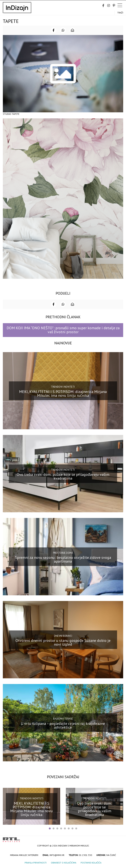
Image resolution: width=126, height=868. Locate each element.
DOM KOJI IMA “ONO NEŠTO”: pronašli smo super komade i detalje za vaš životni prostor (63, 330)
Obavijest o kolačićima (64, 863)
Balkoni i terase (63, 719)
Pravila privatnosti (36, 863)
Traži (120, 13)
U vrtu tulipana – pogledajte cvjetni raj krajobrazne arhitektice (63, 725)
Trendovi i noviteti (63, 387)
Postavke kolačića (91, 863)
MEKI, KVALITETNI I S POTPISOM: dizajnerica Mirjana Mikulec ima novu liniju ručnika (63, 393)
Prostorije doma (63, 553)
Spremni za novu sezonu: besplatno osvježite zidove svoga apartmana (63, 559)
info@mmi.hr (57, 855)
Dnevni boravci (63, 636)
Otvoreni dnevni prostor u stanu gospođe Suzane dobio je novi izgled (63, 642)
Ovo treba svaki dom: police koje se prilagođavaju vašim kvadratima (63, 476)
